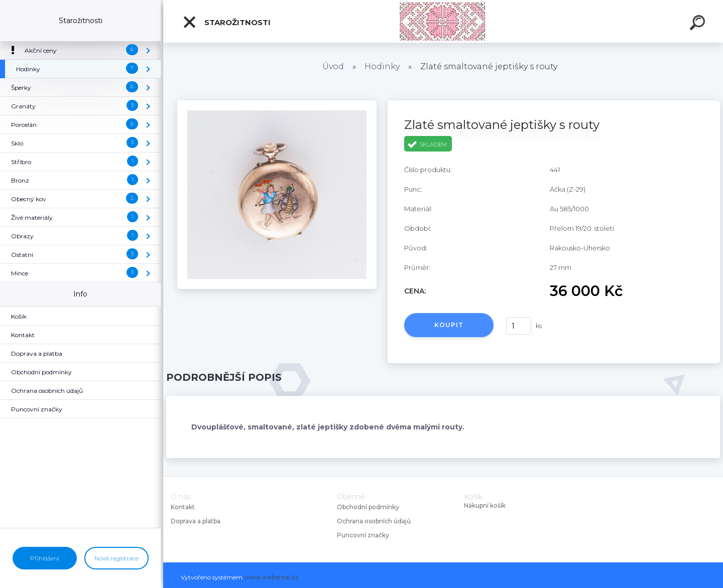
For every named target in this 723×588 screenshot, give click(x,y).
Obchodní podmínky (368, 507)
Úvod (333, 66)
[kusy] (519, 326)
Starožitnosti (226, 22)
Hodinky (382, 66)
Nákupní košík (485, 506)
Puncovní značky (363, 535)
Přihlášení (45, 558)
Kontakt (184, 507)
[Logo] (443, 21)
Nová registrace (116, 558)
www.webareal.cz (271, 577)
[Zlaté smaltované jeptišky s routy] (277, 104)
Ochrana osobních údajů (374, 521)
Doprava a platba (196, 521)
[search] (699, 24)
